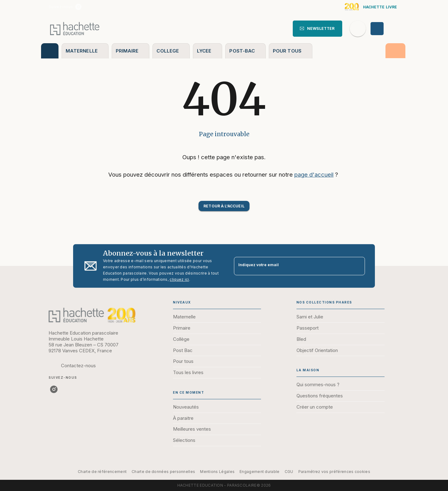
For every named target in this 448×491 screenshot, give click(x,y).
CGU (289, 472)
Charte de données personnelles (163, 472)
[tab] (50, 51)
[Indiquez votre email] (292, 266)
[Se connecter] (384, 29)
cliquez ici (179, 279)
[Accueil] (75, 28)
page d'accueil (314, 174)
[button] (317, 29)
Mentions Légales (217, 472)
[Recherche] (358, 29)
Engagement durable (259, 472)
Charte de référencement (102, 472)
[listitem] (78, 7)
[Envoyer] (357, 266)
